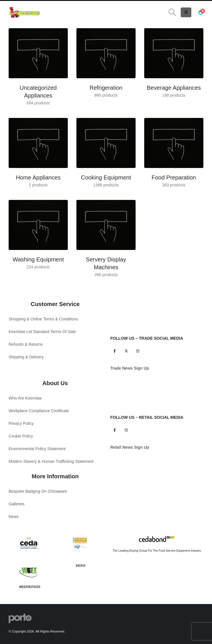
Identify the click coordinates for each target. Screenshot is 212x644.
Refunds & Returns (26, 344)
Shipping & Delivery (26, 357)
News (14, 517)
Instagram (138, 351)
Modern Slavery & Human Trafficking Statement (51, 461)
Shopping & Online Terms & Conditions (43, 319)
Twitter (126, 351)
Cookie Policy (21, 436)
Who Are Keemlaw (25, 398)
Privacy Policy (21, 423)
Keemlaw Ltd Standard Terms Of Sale (42, 332)
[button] (173, 12)
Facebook (114, 351)
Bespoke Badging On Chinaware (38, 491)
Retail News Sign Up (130, 447)
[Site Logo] (24, 12)
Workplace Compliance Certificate (39, 411)
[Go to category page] (38, 53)
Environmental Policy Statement (37, 449)
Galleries (17, 504)
